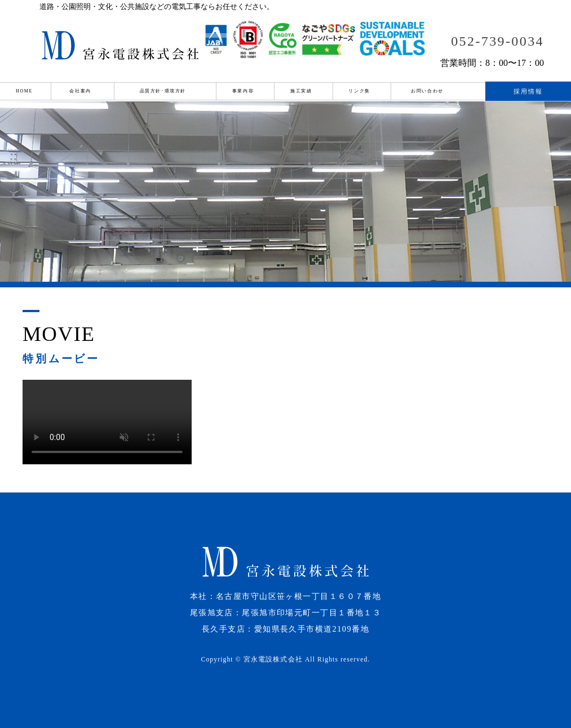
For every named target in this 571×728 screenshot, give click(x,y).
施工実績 (301, 91)
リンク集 (359, 91)
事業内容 (243, 91)
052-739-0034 (497, 41)
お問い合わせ (427, 91)
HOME (24, 91)
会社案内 (80, 91)
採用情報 (528, 91)
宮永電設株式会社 (273, 659)
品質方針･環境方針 (163, 91)
